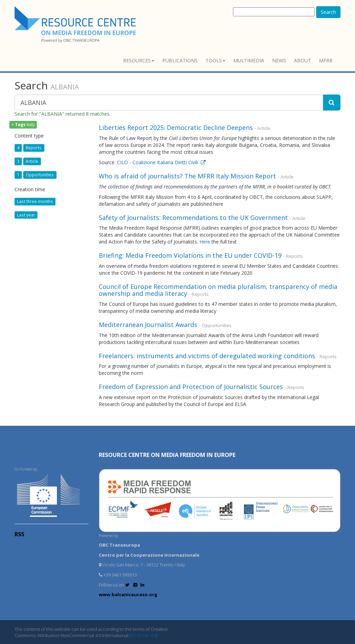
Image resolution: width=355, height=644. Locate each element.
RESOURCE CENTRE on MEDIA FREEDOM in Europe (167, 455)
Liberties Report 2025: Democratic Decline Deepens (176, 127)
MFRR (326, 60)
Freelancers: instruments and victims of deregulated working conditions (207, 356)
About (302, 60)
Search (328, 12)
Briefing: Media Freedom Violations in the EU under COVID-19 (190, 255)
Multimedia (249, 60)
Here (205, 242)
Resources (139, 60)
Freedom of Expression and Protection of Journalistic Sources (191, 387)
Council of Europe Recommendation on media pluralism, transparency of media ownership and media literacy (218, 290)
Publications (180, 60)
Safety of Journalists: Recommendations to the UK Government (193, 218)
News (279, 60)
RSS (19, 534)
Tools (215, 60)
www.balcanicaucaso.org (128, 594)
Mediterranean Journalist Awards (148, 325)
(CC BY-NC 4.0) (143, 635)
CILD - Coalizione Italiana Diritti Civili (161, 162)
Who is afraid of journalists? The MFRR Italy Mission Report (187, 176)
